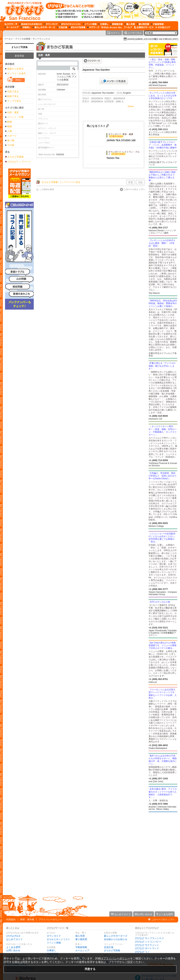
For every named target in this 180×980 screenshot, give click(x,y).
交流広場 (109, 947)
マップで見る (14, 101)
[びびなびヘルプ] (128, 27)
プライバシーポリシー (50, 920)
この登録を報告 (47, 189)
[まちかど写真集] (77, 27)
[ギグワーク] (93, 27)
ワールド (9, 39)
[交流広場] (62, 27)
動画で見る (13, 96)
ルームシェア (82, 950)
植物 (10, 126)
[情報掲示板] (116, 24)
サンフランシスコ (41, 39)
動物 (10, 122)
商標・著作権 (27, 920)
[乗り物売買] (143, 24)
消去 (141, 182)
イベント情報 (54, 943)
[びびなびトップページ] (23, 11)
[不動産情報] (157, 24)
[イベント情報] (90, 24)
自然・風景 (13, 112)
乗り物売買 (81, 939)
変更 (131, 182)
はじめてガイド (14, 939)
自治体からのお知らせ (116, 939)
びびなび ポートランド (147, 948)
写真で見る (13, 92)
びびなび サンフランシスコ (149, 938)
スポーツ (12, 136)
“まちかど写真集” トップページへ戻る (61, 182)
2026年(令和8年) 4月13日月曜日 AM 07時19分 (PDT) (153, 39)
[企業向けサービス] (144, 27)
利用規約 (11, 920)
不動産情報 (81, 947)
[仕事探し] (103, 24)
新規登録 (19, 56)
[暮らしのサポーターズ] (44, 27)
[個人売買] (130, 24)
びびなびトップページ (19, 162)
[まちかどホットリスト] (70, 24)
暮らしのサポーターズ (116, 936)
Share (131, 106)
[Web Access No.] (112, 27)
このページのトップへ (134, 189)
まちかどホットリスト (59, 939)
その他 (11, 145)
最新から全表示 (15, 69)
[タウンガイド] (51, 24)
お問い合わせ (13, 950)
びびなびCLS (13, 936)
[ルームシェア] (12, 27)
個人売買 (80, 936)
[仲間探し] (26, 27)
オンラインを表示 (17, 73)
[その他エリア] (163, 27)
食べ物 (11, 140)
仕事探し (52, 950)
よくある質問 (13, 947)
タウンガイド (54, 936)
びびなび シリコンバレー (148, 942)
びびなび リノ (142, 952)
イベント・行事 (15, 117)
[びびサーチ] (11, 24)
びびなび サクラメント (147, 945)
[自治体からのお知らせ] (31, 24)
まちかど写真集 (19, 47)
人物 (10, 131)
